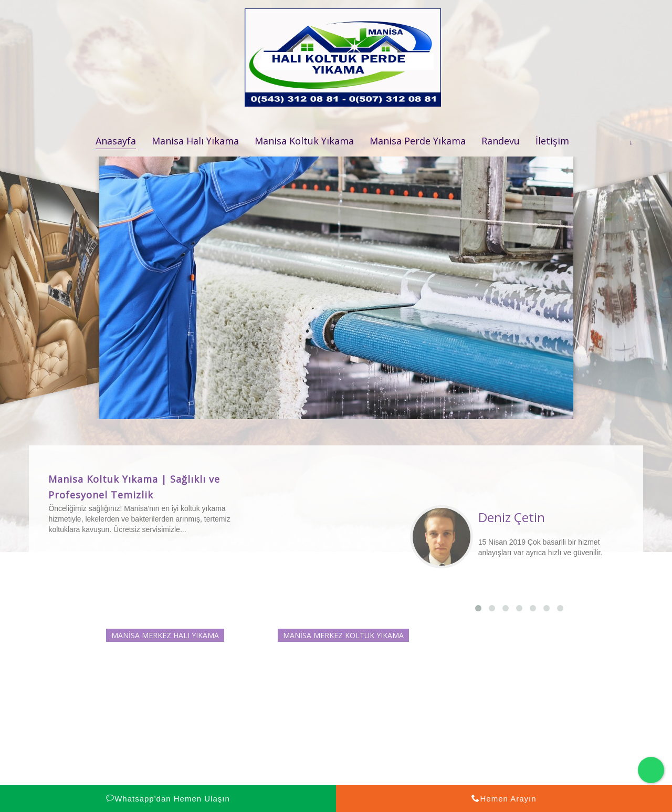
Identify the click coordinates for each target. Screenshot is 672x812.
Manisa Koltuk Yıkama (304, 141)
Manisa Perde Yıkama (418, 141)
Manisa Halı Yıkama (195, 141)
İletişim (552, 141)
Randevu (501, 141)
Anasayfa (116, 141)
